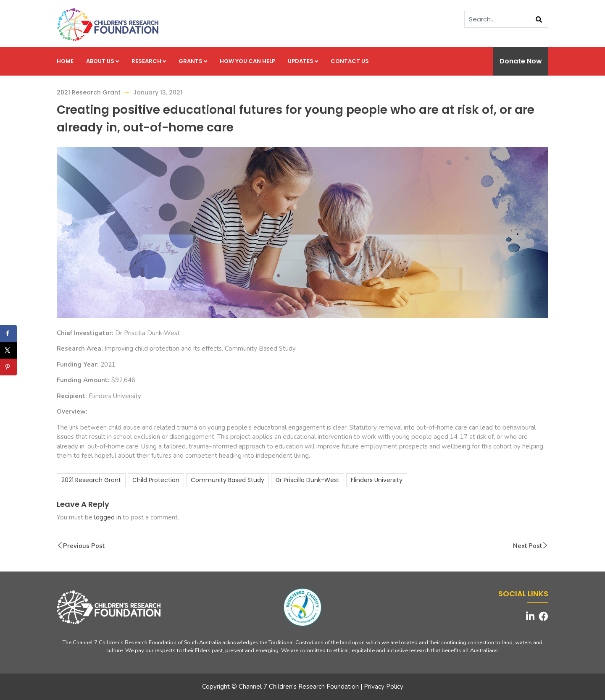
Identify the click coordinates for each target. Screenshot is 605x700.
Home (65, 61)
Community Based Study (228, 480)
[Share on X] (8, 350)
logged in (108, 517)
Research (149, 61)
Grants (193, 61)
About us (103, 61)
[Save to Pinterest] (8, 367)
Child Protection (156, 480)
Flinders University (377, 480)
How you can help (247, 61)
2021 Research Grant (89, 92)
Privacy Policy (384, 687)
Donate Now (521, 61)
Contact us (350, 61)
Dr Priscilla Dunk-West (308, 480)
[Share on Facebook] (8, 333)
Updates (303, 61)
